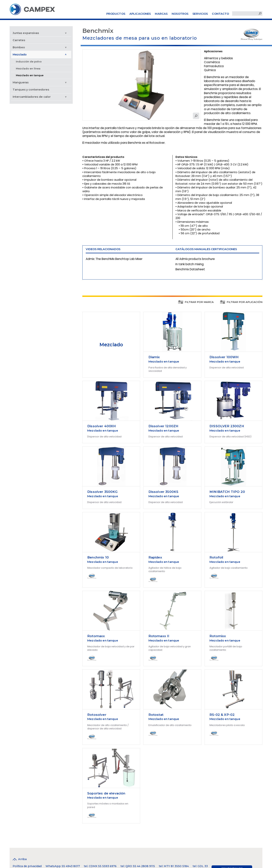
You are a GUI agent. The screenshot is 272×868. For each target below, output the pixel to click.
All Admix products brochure (195, 259)
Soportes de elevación (106, 793)
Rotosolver (97, 715)
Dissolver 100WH (224, 357)
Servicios (200, 14)
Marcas (161, 14)
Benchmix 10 (98, 557)
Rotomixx (218, 636)
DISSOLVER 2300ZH (227, 426)
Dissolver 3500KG (102, 492)
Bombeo (19, 47)
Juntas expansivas (26, 33)
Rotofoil (216, 557)
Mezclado (20, 55)
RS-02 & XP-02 (222, 715)
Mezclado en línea (28, 68)
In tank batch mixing (190, 264)
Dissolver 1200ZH (163, 426)
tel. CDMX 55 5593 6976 (100, 866)
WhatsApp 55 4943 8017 (63, 866)
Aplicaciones (140, 14)
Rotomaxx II (159, 636)
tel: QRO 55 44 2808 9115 (138, 866)
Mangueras (21, 82)
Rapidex (155, 557)
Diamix (154, 357)
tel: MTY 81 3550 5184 (174, 866)
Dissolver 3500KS (163, 492)
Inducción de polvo (29, 61)
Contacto (220, 14)
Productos (116, 14)
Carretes (19, 40)
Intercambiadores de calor (32, 97)
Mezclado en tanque (30, 75)
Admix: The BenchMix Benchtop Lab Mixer (114, 259)
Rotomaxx (96, 636)
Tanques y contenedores (31, 90)
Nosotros (180, 14)
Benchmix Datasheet (190, 269)
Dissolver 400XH (102, 426)
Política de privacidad (27, 866)
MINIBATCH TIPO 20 (227, 492)
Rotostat (156, 715)
